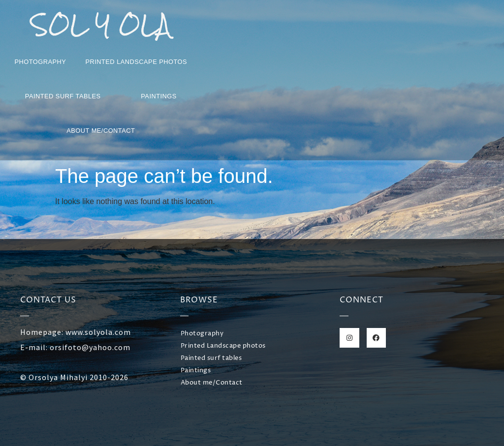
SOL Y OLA (101, 25)
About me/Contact (101, 131)
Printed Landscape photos (136, 62)
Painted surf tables (63, 96)
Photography (41, 62)
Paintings (159, 96)
